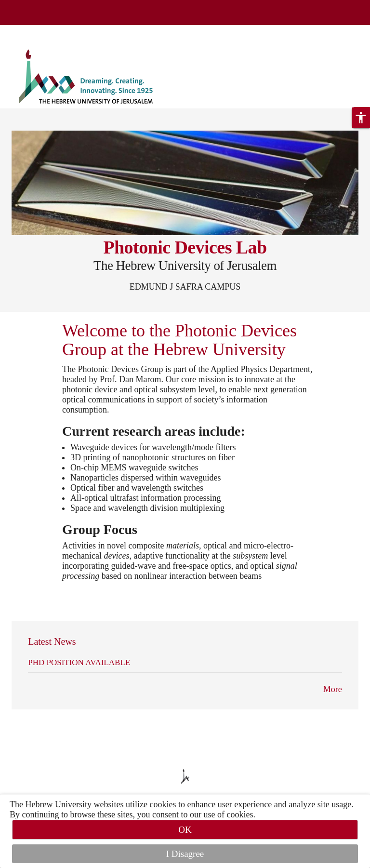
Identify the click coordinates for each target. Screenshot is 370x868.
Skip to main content (36, 31)
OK (185, 830)
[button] (361, 118)
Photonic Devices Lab (185, 247)
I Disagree (185, 854)
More (333, 689)
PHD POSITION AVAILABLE (79, 662)
